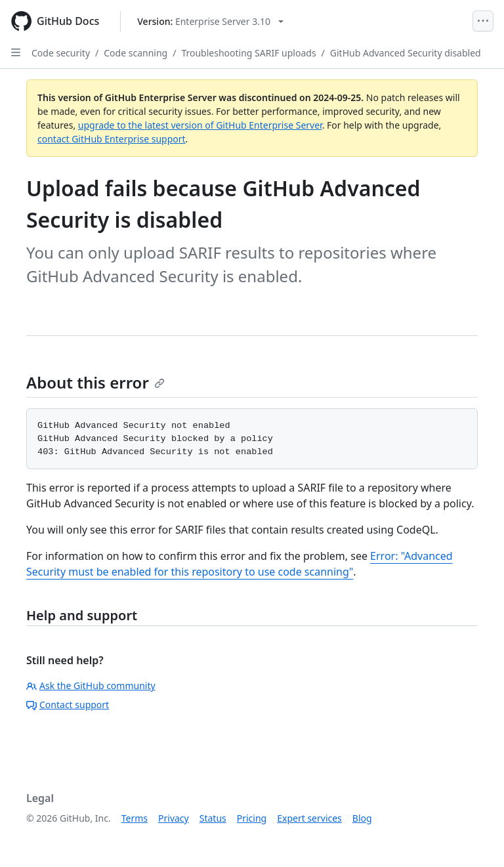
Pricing (252, 818)
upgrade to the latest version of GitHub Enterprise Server (200, 125)
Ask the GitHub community (91, 686)
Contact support (68, 705)
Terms (135, 818)
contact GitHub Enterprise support (112, 139)
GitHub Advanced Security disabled (406, 53)
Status (213, 818)
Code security (61, 53)
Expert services (309, 818)
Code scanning (136, 53)
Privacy (174, 818)
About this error (95, 382)
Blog (362, 818)
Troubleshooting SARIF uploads (248, 53)
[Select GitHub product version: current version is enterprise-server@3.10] (210, 21)
